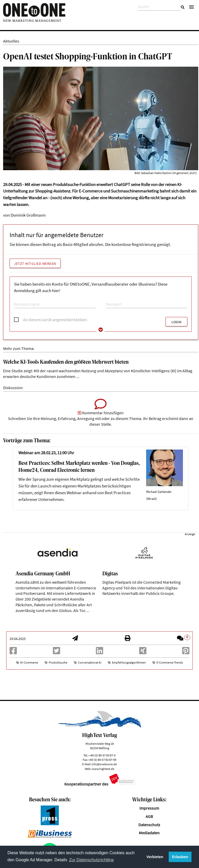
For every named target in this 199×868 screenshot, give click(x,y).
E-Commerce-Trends (170, 662)
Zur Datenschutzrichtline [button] (92, 860)
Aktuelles (11, 41)
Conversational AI (90, 662)
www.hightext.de (103, 769)
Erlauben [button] (180, 857)
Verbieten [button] (155, 857)
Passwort (112, 299)
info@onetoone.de (104, 764)
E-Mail (18, 299)
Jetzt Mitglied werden (35, 264)
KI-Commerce (29, 662)
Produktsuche (58, 662)
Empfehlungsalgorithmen (129, 662)
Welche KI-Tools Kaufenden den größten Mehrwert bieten (66, 362)
